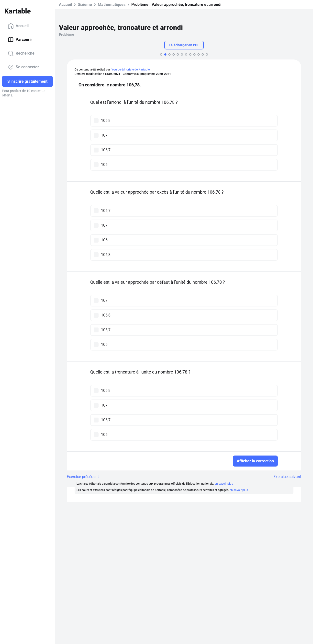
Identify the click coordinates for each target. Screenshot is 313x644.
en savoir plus (224, 484)
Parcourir (20, 40)
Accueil (18, 26)
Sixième (85, 5)
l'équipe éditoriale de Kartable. (131, 70)
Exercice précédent (83, 477)
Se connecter (23, 67)
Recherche (21, 53)
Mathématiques (112, 5)
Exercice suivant (287, 477)
